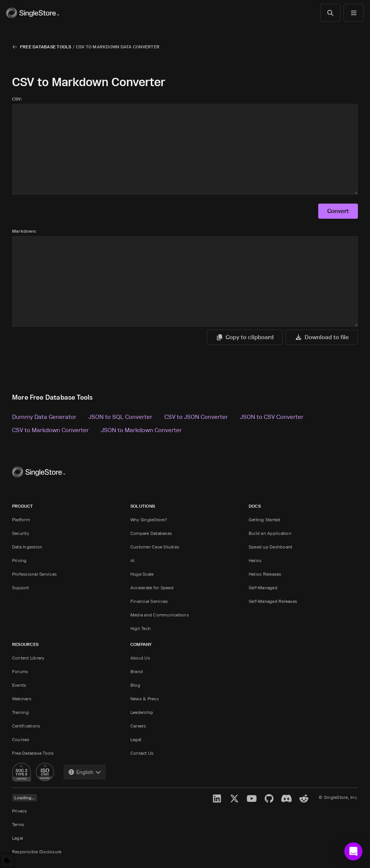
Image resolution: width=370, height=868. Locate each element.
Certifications (26, 726)
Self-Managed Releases (273, 601)
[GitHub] (269, 798)
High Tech (141, 628)
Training (20, 712)
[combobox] (85, 772)
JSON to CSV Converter (272, 417)
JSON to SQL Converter (120, 417)
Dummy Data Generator (44, 417)
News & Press (145, 699)
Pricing (19, 560)
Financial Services (149, 601)
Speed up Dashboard (270, 547)
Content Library (28, 658)
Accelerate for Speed (152, 588)
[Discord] (286, 798)
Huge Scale (142, 574)
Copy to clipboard (244, 337)
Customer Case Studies (155, 547)
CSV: (17, 99)
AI (132, 560)
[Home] (33, 13)
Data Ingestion (27, 547)
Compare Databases (151, 533)
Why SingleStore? (149, 520)
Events (19, 685)
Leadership (142, 712)
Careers (138, 726)
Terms (18, 824)
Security (21, 533)
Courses (21, 739)
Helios (255, 560)
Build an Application (270, 533)
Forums (20, 671)
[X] (234, 798)
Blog (135, 685)
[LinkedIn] (217, 798)
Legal (136, 739)
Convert (338, 211)
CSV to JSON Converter (196, 417)
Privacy (20, 811)
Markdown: (24, 231)
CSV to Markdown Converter (50, 430)
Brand (137, 671)
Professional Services (34, 574)
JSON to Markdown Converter (141, 430)
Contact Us (142, 753)
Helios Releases (265, 574)
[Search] (330, 13)
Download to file (321, 337)
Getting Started (265, 520)
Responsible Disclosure (37, 852)
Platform (21, 520)
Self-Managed (263, 588)
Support (21, 588)
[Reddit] (304, 798)
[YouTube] (252, 798)
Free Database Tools (46, 47)
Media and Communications (160, 615)
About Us (140, 658)
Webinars (22, 699)
